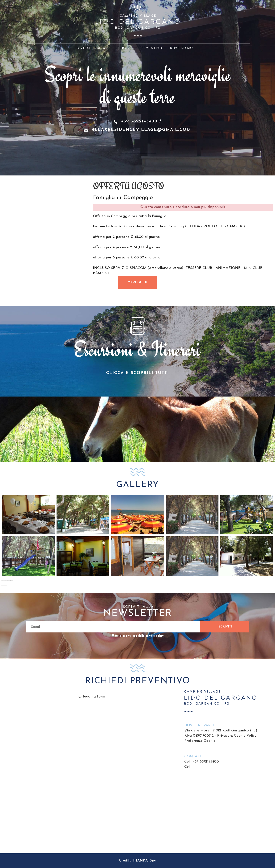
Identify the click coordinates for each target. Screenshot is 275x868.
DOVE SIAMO (182, 48)
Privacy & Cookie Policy (237, 736)
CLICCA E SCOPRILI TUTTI (138, 373)
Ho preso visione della (139, 636)
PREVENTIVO (151, 48)
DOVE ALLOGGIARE (93, 48)
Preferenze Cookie (200, 741)
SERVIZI (125, 48)
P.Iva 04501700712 (199, 736)
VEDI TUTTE (137, 282)
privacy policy (154, 636)
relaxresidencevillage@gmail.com (141, 130)
